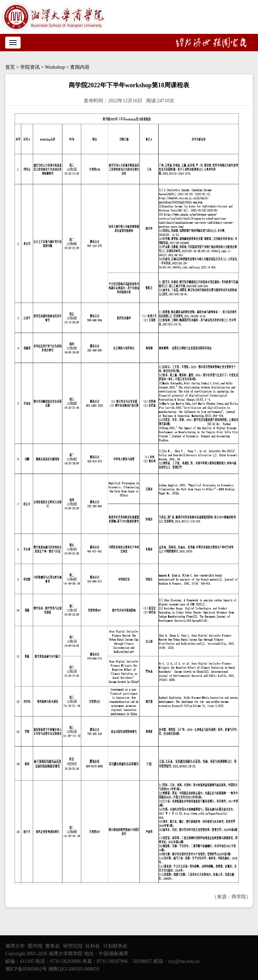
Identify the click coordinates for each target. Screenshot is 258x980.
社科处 (93, 946)
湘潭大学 (15, 946)
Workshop (55, 67)
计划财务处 (115, 946)
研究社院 (73, 946)
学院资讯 (30, 67)
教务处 (53, 946)
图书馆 (35, 946)
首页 (10, 67)
